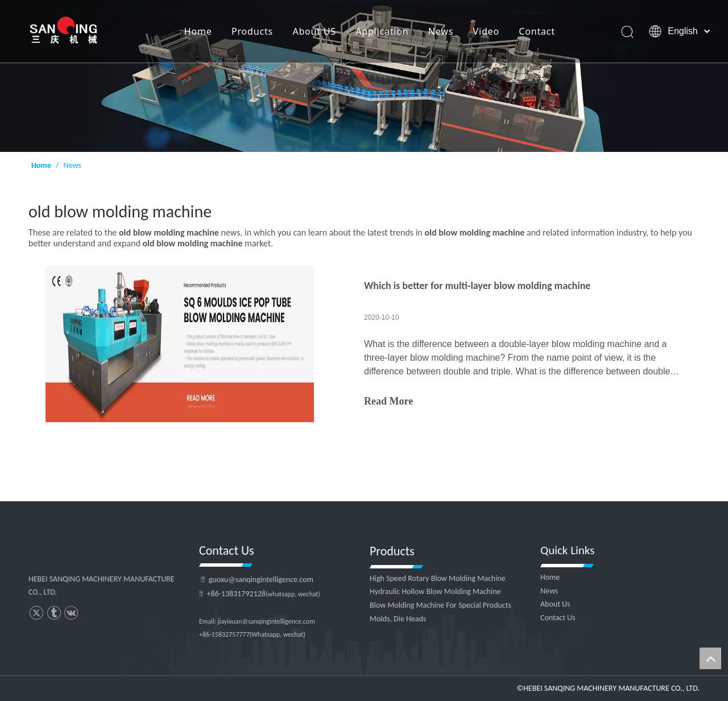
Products (252, 31)
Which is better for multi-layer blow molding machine (477, 286)
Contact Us (558, 618)
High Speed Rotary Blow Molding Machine (438, 578)
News (441, 31)
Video (486, 31)
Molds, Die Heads (398, 619)
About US (314, 31)
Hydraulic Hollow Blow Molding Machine (435, 591)
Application (382, 31)
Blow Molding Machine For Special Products (440, 605)
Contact (537, 31)
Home (198, 31)
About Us (555, 604)
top (710, 658)
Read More (388, 401)
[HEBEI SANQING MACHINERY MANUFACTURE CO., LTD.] (364, 76)
